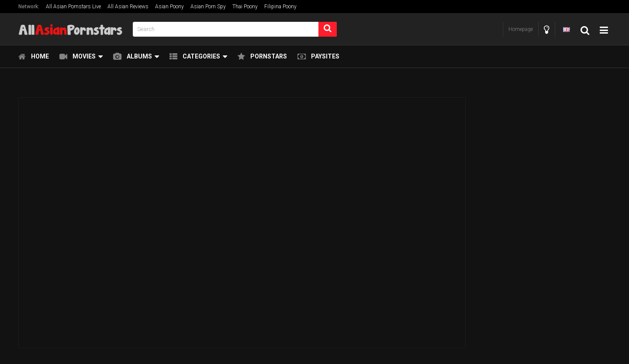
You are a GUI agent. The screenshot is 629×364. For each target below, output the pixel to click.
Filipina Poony (280, 7)
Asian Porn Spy (208, 7)
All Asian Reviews (128, 7)
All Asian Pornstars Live (73, 7)
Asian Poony (169, 7)
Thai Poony (245, 7)
